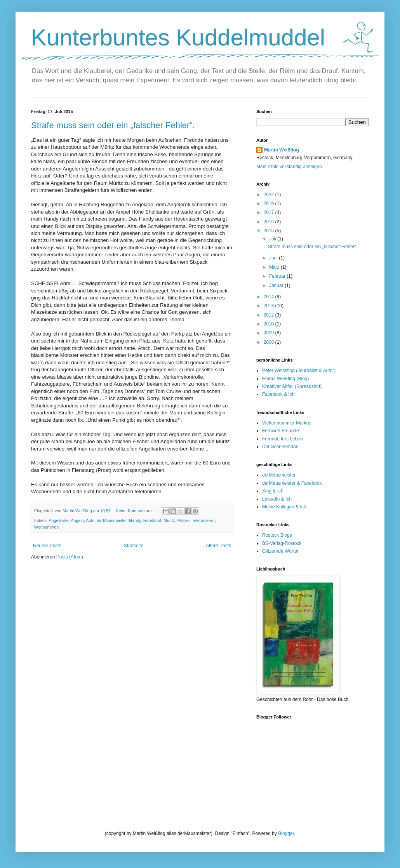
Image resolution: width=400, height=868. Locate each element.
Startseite (134, 546)
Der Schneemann (280, 447)
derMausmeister (112, 520)
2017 (270, 212)
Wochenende (46, 527)
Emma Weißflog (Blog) (285, 379)
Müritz (169, 520)
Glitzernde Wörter (280, 551)
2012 (270, 315)
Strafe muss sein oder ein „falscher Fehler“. (113, 125)
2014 (270, 297)
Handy (135, 520)
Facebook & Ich (278, 394)
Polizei (183, 520)
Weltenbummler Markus (287, 423)
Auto (90, 520)
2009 (270, 333)
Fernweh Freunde (281, 431)
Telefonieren (203, 520)
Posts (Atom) (70, 557)
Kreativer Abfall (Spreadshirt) (292, 386)
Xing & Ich (273, 491)
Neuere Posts (47, 546)
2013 (270, 306)
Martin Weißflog (282, 150)
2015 (270, 231)
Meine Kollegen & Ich (284, 507)
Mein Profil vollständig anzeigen (289, 167)
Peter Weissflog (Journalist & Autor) (299, 371)
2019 (270, 204)
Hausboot (152, 520)
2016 (270, 222)
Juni (274, 258)
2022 (270, 195)
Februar (278, 276)
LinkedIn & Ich (277, 499)
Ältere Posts (218, 546)
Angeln (77, 520)
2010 (270, 324)
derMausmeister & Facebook (292, 483)
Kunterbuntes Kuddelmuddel (178, 37)
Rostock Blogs (277, 535)
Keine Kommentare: (135, 511)
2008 (270, 342)
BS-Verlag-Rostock (282, 543)
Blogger (286, 833)
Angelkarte (59, 520)
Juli (273, 239)
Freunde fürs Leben (283, 439)
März (275, 267)
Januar (277, 285)
